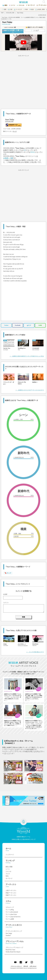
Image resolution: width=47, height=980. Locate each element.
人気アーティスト (11, 891)
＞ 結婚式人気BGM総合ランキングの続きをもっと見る (27, 356)
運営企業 (26, 966)
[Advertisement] (23, 82)
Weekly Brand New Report (13, 952)
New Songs (9, 933)
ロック (15, 131)
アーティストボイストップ (14, 931)
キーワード (9, 878)
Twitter (6, 325)
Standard (8, 935)
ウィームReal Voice (11, 914)
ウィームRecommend (12, 912)
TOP (2, 13)
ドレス (8, 874)
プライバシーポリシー (16, 966)
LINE (40, 325)
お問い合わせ (33, 966)
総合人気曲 (9, 867)
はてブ (29, 325)
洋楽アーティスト (11, 895)
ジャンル (8, 871)
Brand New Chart (10, 950)
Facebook (18, 325)
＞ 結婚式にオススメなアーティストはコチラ (30, 390)
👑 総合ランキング (34, 27)
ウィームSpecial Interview (13, 917)
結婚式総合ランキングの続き (15, 335)
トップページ (10, 855)
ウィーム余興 (10, 919)
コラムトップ (10, 907)
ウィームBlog (10, 910)
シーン (8, 869)
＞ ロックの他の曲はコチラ (35, 652)
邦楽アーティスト (11, 893)
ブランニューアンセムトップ (14, 947)
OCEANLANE (10, 13)
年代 (7, 876)
